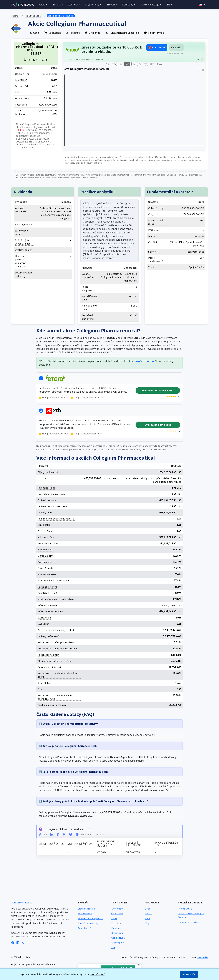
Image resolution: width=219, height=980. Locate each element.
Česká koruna (118, 938)
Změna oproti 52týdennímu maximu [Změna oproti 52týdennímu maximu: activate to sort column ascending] (106, 844)
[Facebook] (13, 943)
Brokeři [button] (111, 5)
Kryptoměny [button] (92, 5)
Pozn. (198, 59)
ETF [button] (169, 5)
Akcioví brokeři (85, 914)
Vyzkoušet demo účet (158, 425)
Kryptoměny (117, 909)
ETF (113, 947)
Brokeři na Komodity (88, 923)
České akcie (117, 914)
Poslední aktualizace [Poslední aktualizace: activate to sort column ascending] (134, 844)
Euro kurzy (116, 928)
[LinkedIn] (18, 943)
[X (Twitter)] (23, 943)
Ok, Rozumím (189, 974)
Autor (147, 918)
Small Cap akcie (33, 16)
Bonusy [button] (57, 5)
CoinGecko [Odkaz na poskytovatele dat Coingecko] (202, 957)
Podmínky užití (185, 909)
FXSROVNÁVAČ (23, 5)
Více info (176, 47)
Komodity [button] (128, 5)
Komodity (116, 923)
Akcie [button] (42, 5)
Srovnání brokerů (86, 909)
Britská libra (117, 933)
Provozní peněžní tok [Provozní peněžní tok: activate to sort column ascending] (167, 844)
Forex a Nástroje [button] (150, 5)
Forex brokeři (85, 928)
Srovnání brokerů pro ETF (91, 918)
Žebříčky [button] (73, 5)
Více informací (97, 974)
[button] (202, 4)
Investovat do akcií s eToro (158, 390)
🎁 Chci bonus (157, 47)
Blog (147, 923)
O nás (148, 909)
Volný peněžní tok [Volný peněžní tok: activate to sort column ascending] (80, 844)
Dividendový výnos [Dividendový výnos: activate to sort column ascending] (51, 844)
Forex (114, 918)
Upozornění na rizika (188, 922)
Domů (16, 16)
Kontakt (148, 914)
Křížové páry (117, 943)
